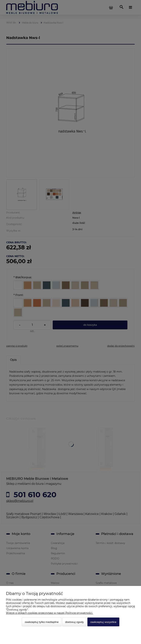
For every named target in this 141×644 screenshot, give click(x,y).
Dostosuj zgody (74, 622)
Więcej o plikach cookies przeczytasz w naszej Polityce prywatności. (49, 613)
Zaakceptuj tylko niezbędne (42, 622)
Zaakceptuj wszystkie (103, 622)
